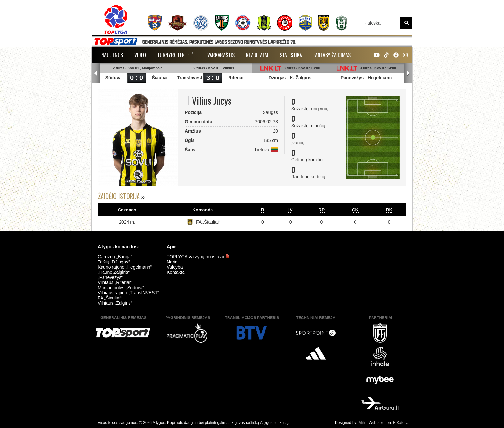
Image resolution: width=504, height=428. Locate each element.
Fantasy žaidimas (332, 55)
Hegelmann (380, 78)
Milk (362, 423)
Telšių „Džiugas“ (114, 262)
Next (408, 73)
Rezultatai (257, 55)
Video (140, 55)
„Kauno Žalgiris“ (114, 272)
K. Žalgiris (301, 78)
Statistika (291, 55)
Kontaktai (176, 272)
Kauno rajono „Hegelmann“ (125, 267)
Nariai (173, 262)
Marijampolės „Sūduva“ (121, 288)
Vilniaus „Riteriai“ (115, 282)
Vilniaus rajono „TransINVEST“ (128, 293)
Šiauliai (160, 78)
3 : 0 (213, 78)
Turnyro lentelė (175, 55)
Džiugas (277, 78)
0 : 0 (137, 78)
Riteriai (236, 78)
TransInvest (190, 78)
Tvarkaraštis (220, 55)
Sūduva (114, 78)
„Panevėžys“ (110, 277)
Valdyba (175, 267)
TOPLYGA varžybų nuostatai (198, 257)
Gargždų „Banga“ (115, 257)
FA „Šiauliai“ (208, 222)
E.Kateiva (401, 423)
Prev (96, 73)
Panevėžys (352, 78)
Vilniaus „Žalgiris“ (115, 303)
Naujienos (112, 55)
